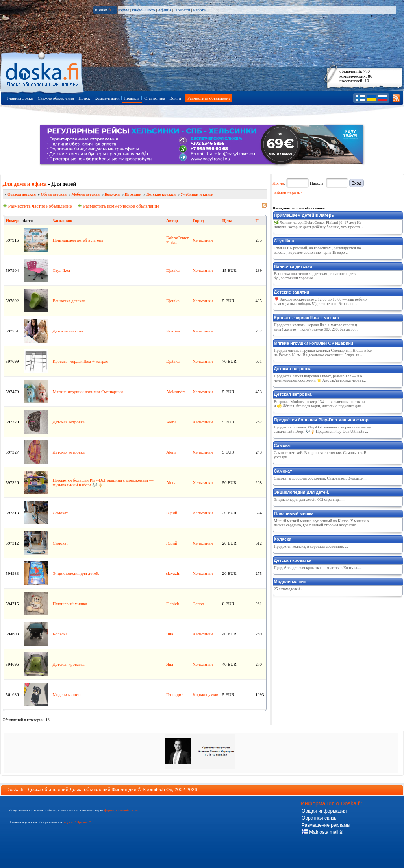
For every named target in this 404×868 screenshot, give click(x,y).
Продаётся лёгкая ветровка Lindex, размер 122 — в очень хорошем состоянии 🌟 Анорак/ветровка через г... (320, 378)
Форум (122, 10)
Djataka (173, 270)
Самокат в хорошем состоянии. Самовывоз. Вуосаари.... (321, 478)
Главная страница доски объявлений (43, 71)
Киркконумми (205, 694)
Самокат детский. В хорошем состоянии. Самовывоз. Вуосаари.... (320, 455)
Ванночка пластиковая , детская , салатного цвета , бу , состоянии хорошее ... (316, 276)
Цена (227, 220)
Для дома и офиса (25, 184)
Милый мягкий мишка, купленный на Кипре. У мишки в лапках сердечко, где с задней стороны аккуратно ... (322, 523)
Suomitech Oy (157, 790)
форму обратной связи (121, 810)
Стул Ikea (61, 270)
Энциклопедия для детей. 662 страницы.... (309, 500)
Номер (12, 220)
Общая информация (324, 811)
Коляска (60, 634)
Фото (150, 10)
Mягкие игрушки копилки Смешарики (88, 392)
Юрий (172, 513)
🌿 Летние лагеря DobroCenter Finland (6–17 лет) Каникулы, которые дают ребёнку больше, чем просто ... (319, 225)
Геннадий (175, 694)
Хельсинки (203, 240)
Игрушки (133, 194)
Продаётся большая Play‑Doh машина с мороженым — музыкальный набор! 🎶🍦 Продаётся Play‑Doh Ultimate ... (323, 429)
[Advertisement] (332, 648)
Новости (182, 10)
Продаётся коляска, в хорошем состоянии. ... (311, 546)
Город (198, 220)
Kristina (173, 331)
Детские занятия (68, 331)
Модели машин (67, 694)
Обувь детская (54, 194)
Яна (170, 634)
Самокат (60, 513)
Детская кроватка (69, 664)
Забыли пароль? (288, 193)
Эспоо (198, 604)
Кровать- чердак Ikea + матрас (81, 361)
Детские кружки (161, 194)
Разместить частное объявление (37, 206)
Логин (279, 183)
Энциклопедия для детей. (76, 573)
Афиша (165, 10)
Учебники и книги (197, 194)
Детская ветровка (69, 422)
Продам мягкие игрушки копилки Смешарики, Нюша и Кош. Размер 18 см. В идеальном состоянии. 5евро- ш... (323, 353)
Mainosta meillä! (322, 832)
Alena (171, 422)
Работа (199, 10)
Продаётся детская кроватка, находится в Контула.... (318, 568)
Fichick (173, 604)
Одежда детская (22, 194)
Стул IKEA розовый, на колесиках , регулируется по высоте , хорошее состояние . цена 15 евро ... (318, 250)
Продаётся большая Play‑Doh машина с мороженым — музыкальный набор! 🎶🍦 (103, 482)
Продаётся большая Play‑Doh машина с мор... (323, 420)
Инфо (137, 10)
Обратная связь (319, 818)
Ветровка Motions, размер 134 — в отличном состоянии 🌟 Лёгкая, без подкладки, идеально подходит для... (320, 404)
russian (103, 10)
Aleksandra (176, 392)
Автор (172, 220)
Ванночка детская (69, 301)
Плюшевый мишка (70, 604)
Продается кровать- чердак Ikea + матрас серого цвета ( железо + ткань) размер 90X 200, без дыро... (316, 327)
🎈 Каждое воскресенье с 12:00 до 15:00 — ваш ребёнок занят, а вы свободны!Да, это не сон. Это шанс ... (320, 301)
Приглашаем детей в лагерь (78, 240)
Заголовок (63, 220)
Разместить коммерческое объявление (118, 206)
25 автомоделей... (288, 589)
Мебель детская (86, 194)
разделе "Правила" (77, 822)
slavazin (173, 573)
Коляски (112, 194)
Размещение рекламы (326, 825)
